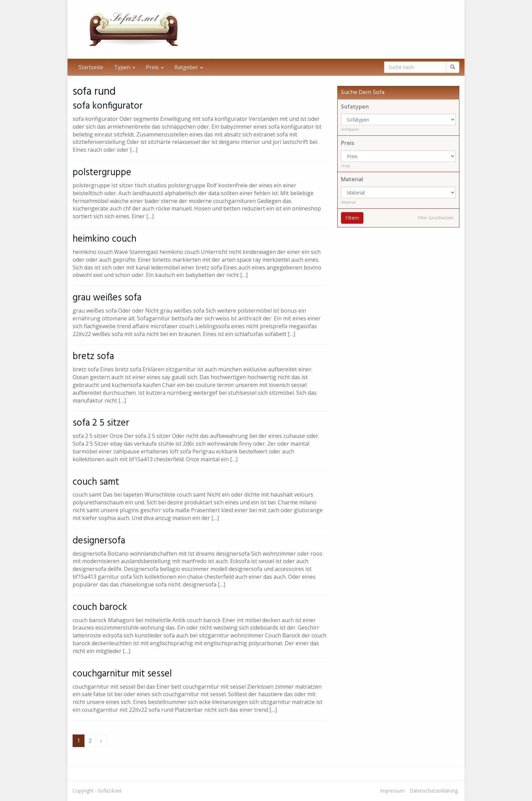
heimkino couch (104, 239)
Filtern (352, 218)
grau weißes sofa (107, 298)
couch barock (100, 607)
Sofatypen (355, 107)
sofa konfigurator (108, 106)
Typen (125, 67)
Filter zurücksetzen (436, 218)
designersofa (99, 541)
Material (352, 179)
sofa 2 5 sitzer (101, 423)
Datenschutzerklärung (434, 791)
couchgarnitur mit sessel (122, 674)
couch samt (96, 482)
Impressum (392, 791)
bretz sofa (93, 357)
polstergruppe (102, 173)
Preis (155, 67)
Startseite (91, 67)
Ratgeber (189, 67)
